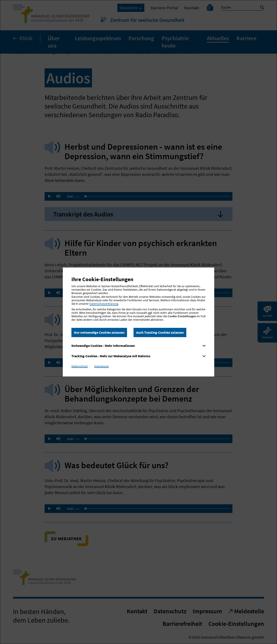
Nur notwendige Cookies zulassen (99, 332)
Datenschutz (80, 366)
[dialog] (138, 322)
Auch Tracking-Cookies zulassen (160, 332)
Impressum (101, 366)
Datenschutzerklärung (104, 304)
